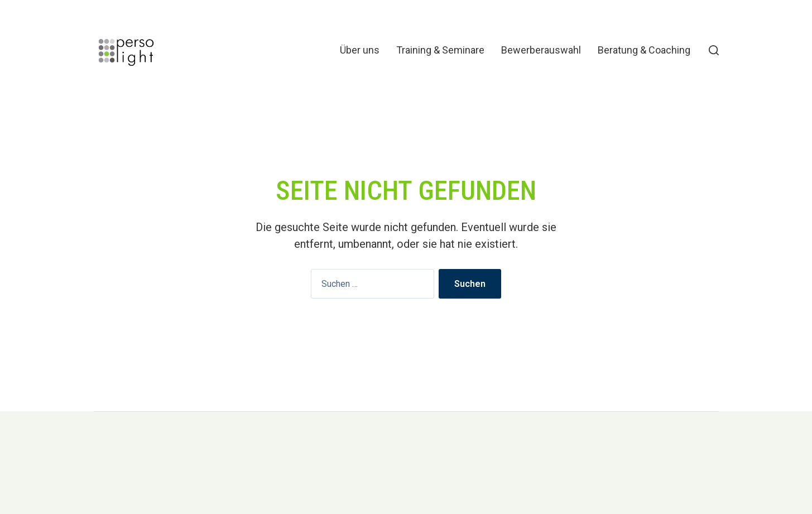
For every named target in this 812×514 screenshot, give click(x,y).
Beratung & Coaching (644, 50)
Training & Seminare (440, 50)
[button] (714, 50)
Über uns (360, 50)
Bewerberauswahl (541, 50)
